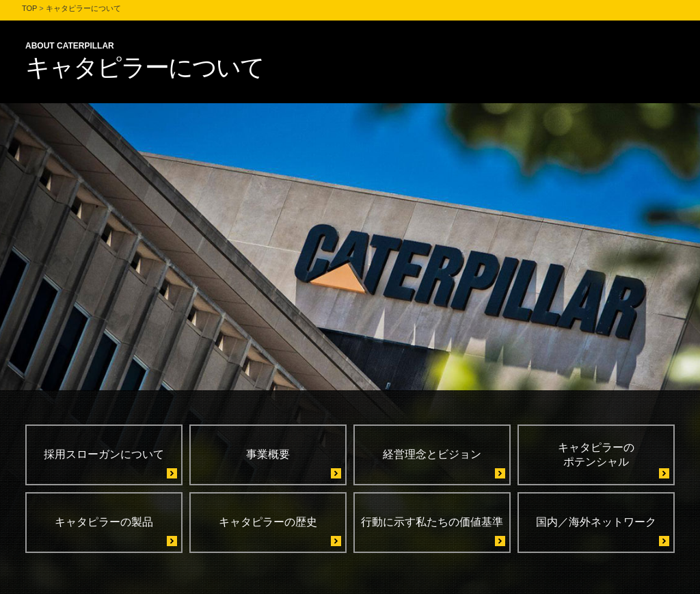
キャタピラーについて (83, 8)
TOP (29, 8)
